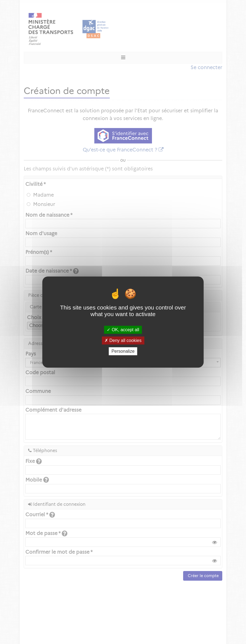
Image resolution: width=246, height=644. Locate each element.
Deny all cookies (123, 340)
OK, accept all (123, 330)
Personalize (123, 351)
